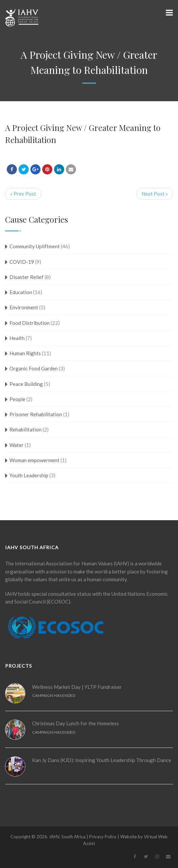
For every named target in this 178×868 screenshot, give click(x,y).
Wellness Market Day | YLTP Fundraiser (77, 687)
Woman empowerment (34, 460)
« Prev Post (23, 194)
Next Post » (155, 194)
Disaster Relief (27, 277)
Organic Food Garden (34, 368)
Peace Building (26, 384)
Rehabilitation (26, 429)
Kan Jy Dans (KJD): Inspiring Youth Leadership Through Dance (102, 760)
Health (17, 338)
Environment (24, 307)
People (17, 399)
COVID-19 (22, 262)
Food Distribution (30, 323)
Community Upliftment (35, 246)
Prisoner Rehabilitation (36, 414)
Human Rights (25, 353)
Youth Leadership (29, 475)
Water (17, 445)
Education (21, 292)
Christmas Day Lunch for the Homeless (75, 723)
